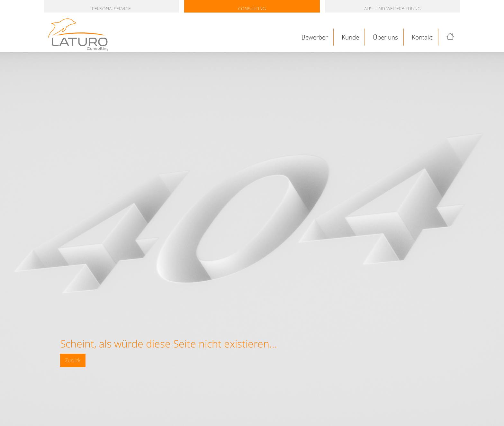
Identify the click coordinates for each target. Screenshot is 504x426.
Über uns (385, 37)
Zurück (73, 360)
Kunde (350, 37)
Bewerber (315, 37)
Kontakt (422, 37)
